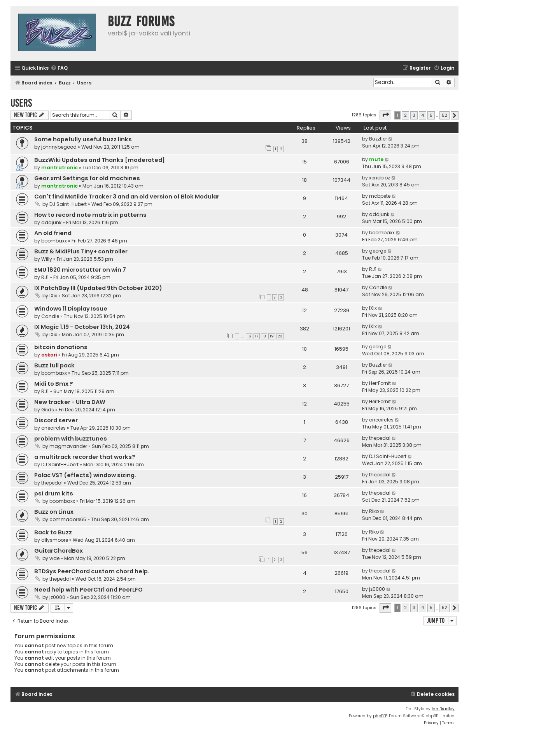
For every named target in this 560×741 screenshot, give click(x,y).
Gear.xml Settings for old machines (87, 178)
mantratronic (59, 168)
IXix (53, 296)
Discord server (56, 420)
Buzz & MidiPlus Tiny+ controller (81, 251)
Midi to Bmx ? (54, 384)
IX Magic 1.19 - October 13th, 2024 (82, 327)
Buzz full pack (54, 365)
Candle (378, 287)
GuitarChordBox (59, 551)
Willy (47, 259)
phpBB (379, 716)
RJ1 (45, 277)
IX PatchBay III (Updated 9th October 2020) (98, 288)
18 (264, 336)
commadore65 (68, 519)
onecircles (53, 428)
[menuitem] (59, 68)
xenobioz (380, 178)
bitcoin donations (61, 347)
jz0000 (57, 597)
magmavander (68, 446)
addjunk (51, 222)
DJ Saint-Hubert (68, 204)
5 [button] (431, 115)
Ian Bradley (443, 709)
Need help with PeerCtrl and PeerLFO (88, 590)
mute (376, 159)
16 (249, 336)
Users (21, 103)
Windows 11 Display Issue (71, 309)
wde (54, 558)
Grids (48, 410)
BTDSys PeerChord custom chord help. (92, 571)
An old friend (53, 233)
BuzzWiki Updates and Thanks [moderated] (100, 160)
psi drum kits (54, 493)
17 (257, 336)
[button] (385, 115)
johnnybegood (59, 147)
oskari (49, 355)
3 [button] (414, 115)
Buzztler (378, 139)
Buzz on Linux (54, 512)
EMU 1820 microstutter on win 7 (80, 270)
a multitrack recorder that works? (85, 457)
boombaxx (54, 241)
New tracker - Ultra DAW (70, 402)
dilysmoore (55, 540)
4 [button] (423, 115)
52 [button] (444, 115)
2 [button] (405, 115)
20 (280, 336)
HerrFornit (380, 383)
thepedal (380, 438)
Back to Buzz (53, 532)
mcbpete (380, 196)
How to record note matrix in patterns (90, 215)
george (378, 251)
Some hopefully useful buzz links (83, 139)
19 (272, 336)
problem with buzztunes (71, 439)
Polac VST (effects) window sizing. (85, 475)
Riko (374, 511)
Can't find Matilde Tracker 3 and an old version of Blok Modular (127, 197)
